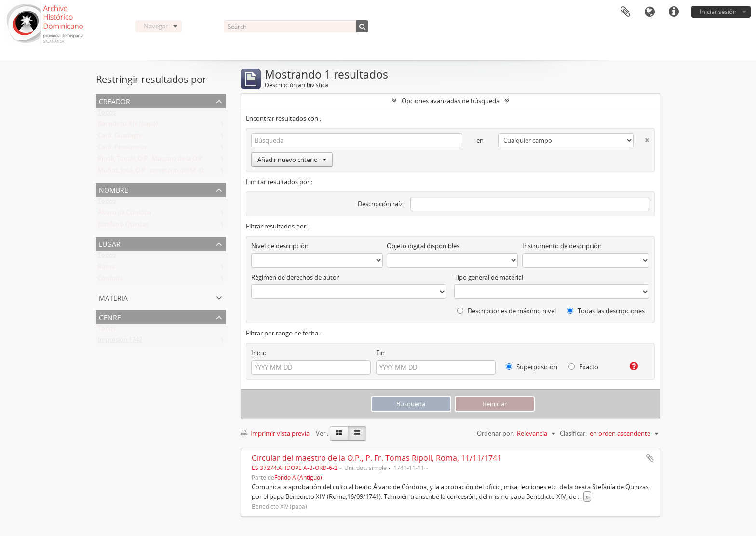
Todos (107, 114)
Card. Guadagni (120, 137)
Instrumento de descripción (562, 246)
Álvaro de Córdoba (125, 214)
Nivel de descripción (280, 246)
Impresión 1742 (120, 342)
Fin (380, 353)
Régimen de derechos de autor (295, 277)
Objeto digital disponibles (423, 246)
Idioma (649, 12)
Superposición (532, 367)
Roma (106, 268)
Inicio (259, 353)
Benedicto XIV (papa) (128, 126)
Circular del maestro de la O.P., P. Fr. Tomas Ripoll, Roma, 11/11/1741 (377, 458)
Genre (110, 316)
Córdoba (110, 280)
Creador (115, 100)
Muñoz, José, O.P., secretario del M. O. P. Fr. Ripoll (168, 172)
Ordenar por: (495, 433)
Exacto (583, 367)
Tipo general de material (489, 277)
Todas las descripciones (606, 311)
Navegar (156, 26)
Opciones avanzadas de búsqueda (451, 101)
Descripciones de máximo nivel (506, 311)
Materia (113, 297)
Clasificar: (573, 433)
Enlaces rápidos (674, 12)
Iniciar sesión (718, 12)
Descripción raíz (380, 204)
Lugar (110, 243)
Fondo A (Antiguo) (298, 477)
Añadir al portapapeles (650, 458)
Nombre (114, 189)
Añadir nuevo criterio (292, 160)
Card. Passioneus (122, 149)
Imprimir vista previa (275, 433)
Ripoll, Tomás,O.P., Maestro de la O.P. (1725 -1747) (169, 161)
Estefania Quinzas (123, 226)
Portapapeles (625, 12)
